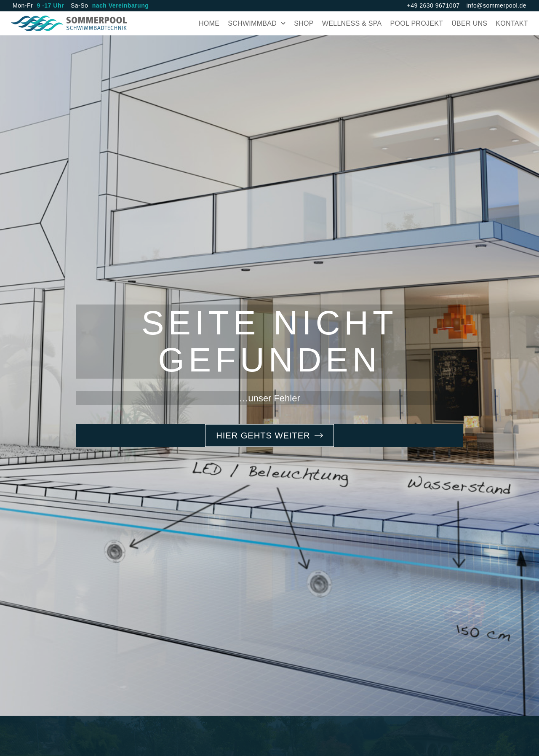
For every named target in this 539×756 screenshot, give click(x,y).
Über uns (468, 24)
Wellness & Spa (350, 24)
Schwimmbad (255, 24)
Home (207, 24)
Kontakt (510, 24)
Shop (302, 24)
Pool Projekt (415, 24)
